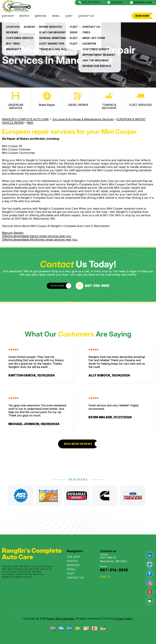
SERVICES (41, 16)
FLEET (69, 16)
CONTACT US (86, 16)
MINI (30, 123)
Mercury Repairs (13, 233)
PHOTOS (24, 16)
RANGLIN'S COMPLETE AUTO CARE (25, 119)
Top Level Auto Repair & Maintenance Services (83, 119)
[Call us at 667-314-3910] (93, 286)
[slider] (14, 349)
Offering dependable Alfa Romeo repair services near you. (40, 239)
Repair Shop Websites (61, 619)
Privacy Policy (124, 619)
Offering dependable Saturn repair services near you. (37, 236)
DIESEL (56, 16)
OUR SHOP (8, 16)
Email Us (105, 577)
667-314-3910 (112, 215)
